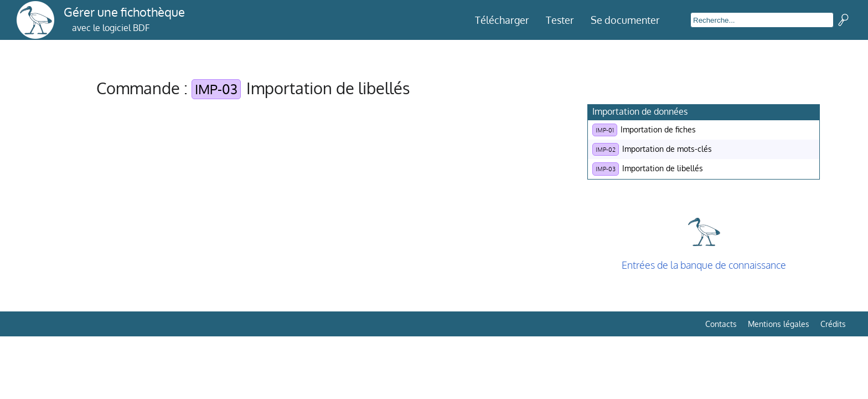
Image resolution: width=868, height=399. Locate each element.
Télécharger (502, 20)
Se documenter (625, 20)
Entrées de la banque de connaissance (704, 265)
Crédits (833, 324)
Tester (560, 20)
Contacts (721, 324)
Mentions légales (779, 324)
